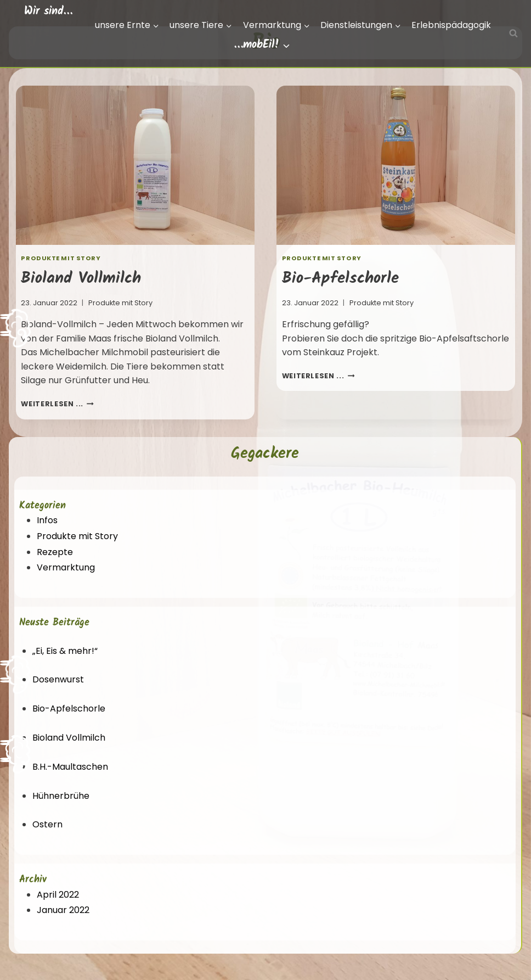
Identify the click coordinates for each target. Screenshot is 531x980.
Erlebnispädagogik (451, 25)
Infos (47, 520)
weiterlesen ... (57, 404)
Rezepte (55, 552)
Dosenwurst (58, 679)
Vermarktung (66, 567)
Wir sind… (48, 12)
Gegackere (265, 454)
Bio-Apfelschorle (340, 278)
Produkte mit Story (61, 258)
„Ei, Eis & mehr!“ (65, 651)
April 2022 (58, 895)
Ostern (47, 824)
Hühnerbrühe (61, 796)
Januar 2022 (63, 910)
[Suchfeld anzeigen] (513, 33)
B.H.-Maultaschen (70, 767)
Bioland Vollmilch (81, 278)
